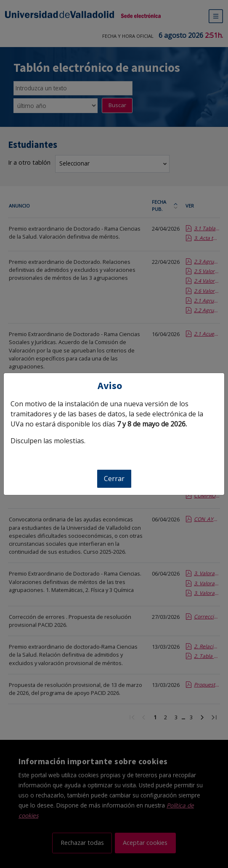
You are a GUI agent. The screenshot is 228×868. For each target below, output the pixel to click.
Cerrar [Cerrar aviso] (114, 479)
